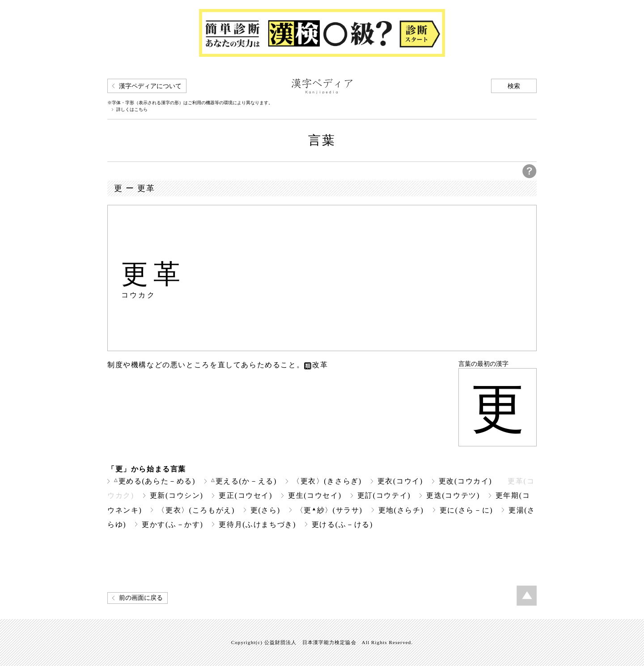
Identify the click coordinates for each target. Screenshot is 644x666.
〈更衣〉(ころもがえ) (196, 510)
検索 (514, 86)
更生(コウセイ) (315, 495)
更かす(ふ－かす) (172, 524)
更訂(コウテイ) (384, 495)
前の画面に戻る (141, 598)
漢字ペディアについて (150, 86)
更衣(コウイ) (400, 481)
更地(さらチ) (401, 510)
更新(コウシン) (177, 495)
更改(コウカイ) (466, 481)
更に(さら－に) (466, 510)
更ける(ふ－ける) (342, 524)
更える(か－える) (244, 481)
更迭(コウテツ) (453, 495)
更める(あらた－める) (155, 481)
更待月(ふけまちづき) (257, 524)
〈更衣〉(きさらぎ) (327, 481)
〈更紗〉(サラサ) (329, 510)
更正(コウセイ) (246, 495)
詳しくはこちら (132, 110)
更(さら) (265, 510)
